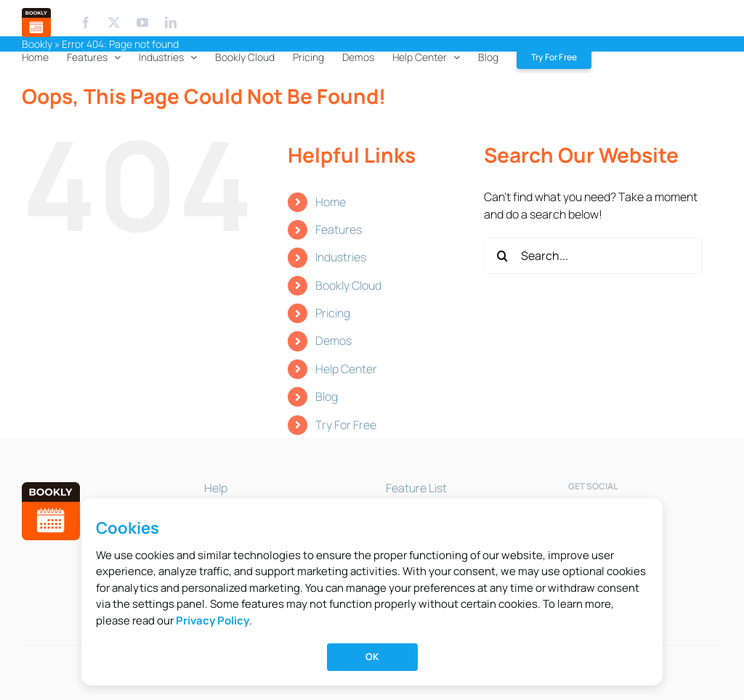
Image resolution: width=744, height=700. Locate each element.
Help (216, 488)
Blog (327, 396)
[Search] (502, 256)
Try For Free (346, 425)
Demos (333, 341)
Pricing (333, 313)
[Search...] (593, 256)
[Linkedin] (171, 23)
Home (331, 202)
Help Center (346, 369)
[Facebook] (86, 23)
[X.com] (114, 23)
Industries (341, 257)
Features (339, 229)
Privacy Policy (213, 620)
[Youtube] (143, 23)
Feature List (416, 488)
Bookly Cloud (348, 285)
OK (372, 656)
